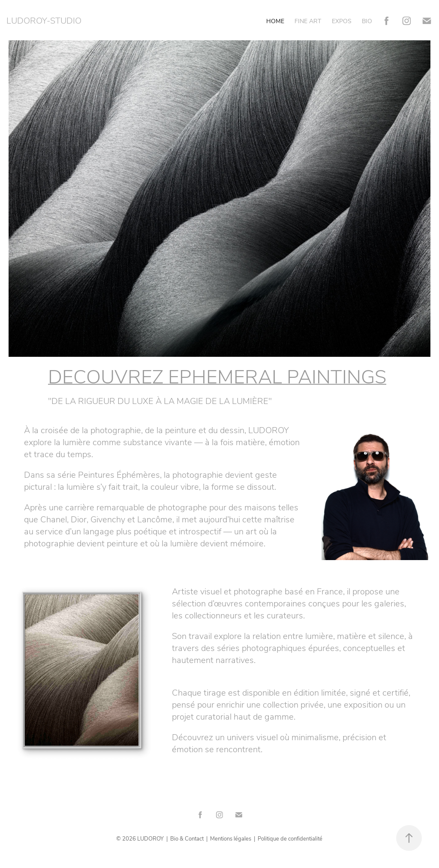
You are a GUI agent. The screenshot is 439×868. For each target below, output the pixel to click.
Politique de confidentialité (290, 838)
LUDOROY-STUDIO (44, 20)
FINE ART (308, 21)
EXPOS (342, 21)
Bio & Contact (187, 838)
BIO (367, 21)
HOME (275, 21)
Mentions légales (231, 838)
